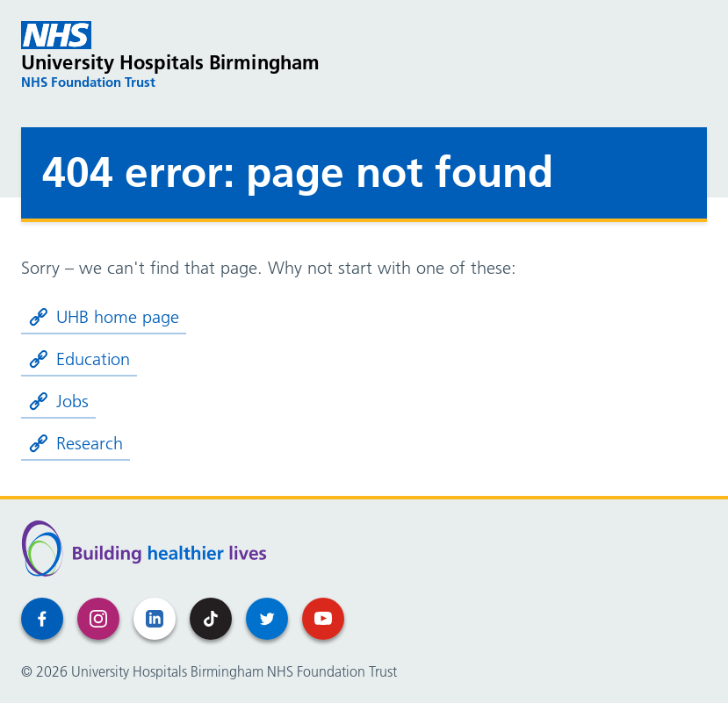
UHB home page (104, 317)
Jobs (58, 401)
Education (79, 359)
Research (76, 443)
